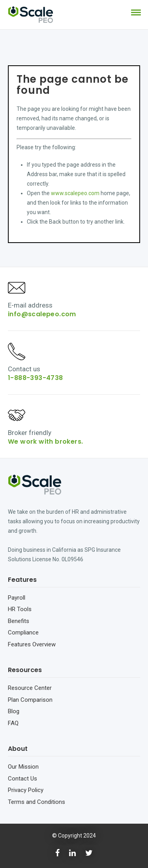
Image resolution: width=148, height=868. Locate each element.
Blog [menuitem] (14, 711)
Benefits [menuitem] (19, 621)
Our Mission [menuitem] (23, 767)
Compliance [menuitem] (23, 632)
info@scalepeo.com (42, 314)
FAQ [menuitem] (13, 723)
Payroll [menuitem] (17, 598)
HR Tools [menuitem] (20, 609)
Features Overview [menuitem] (32, 644)
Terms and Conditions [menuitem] (37, 802)
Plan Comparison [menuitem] (30, 700)
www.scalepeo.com (75, 193)
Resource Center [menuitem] (30, 688)
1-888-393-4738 (36, 378)
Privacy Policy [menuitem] (26, 790)
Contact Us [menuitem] (22, 779)
